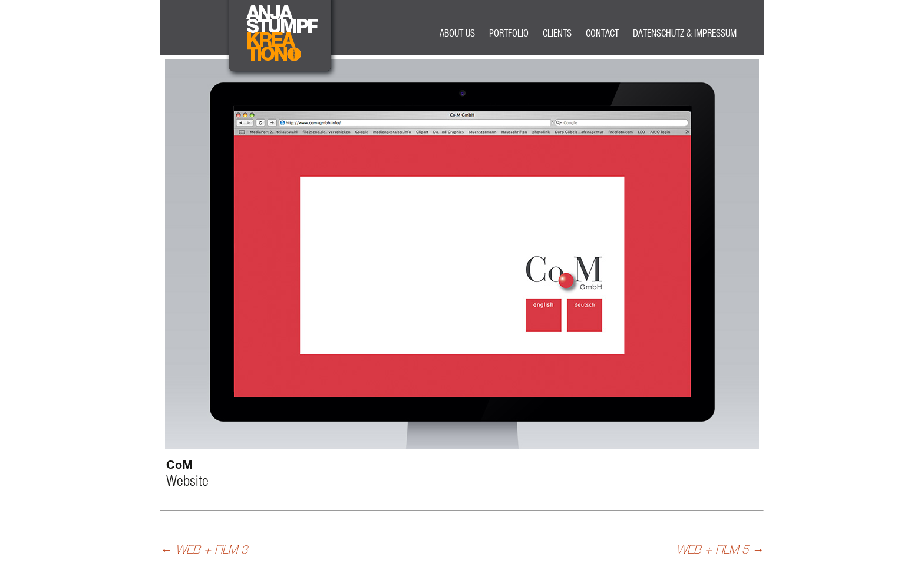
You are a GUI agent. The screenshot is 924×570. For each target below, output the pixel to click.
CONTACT (602, 33)
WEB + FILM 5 (720, 549)
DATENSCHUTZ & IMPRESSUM (685, 33)
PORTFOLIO (509, 33)
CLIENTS (557, 33)
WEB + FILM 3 (204, 549)
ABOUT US (457, 33)
